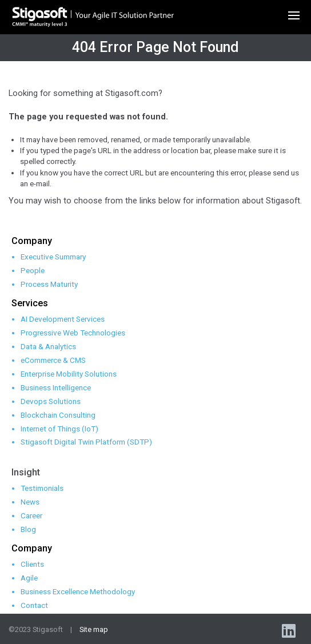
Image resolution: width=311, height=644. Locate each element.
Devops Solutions (51, 401)
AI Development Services (63, 319)
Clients (32, 564)
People (33, 270)
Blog (28, 529)
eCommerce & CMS (53, 360)
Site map (94, 629)
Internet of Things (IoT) (59, 429)
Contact (34, 605)
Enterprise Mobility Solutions (69, 374)
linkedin (290, 630)
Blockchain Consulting (58, 415)
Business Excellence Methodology (78, 591)
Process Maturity (49, 284)
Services (30, 303)
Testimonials (42, 488)
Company (32, 241)
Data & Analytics (48, 346)
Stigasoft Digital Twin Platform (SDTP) (86, 442)
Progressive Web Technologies (73, 333)
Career (31, 515)
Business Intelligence (56, 387)
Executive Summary (53, 257)
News (30, 502)
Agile (29, 578)
